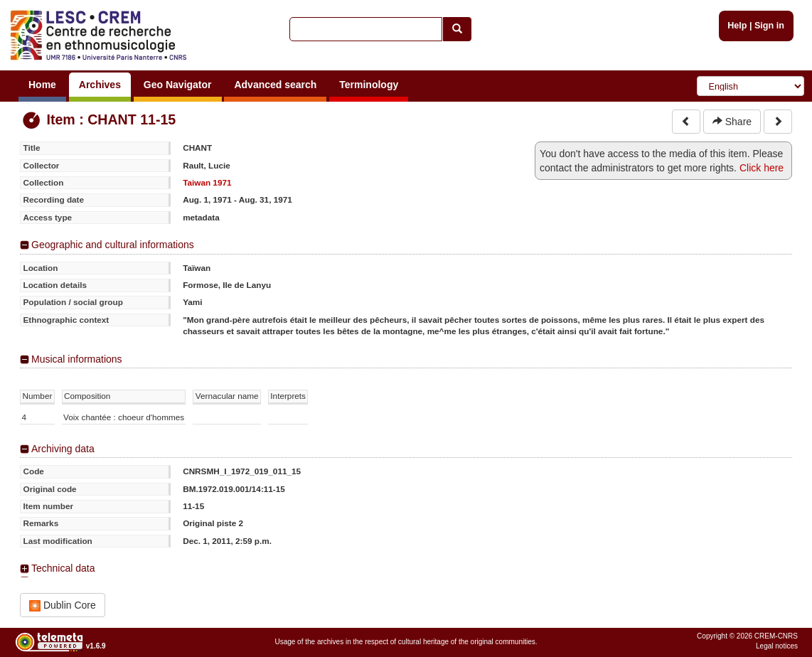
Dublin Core (63, 605)
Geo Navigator (178, 85)
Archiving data (63, 449)
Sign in (769, 26)
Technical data (63, 568)
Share (732, 122)
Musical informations (77, 359)
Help (737, 26)
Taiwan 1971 (207, 182)
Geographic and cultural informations (113, 245)
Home (42, 85)
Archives (100, 85)
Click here (762, 168)
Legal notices (777, 646)
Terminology (369, 85)
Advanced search (275, 85)
